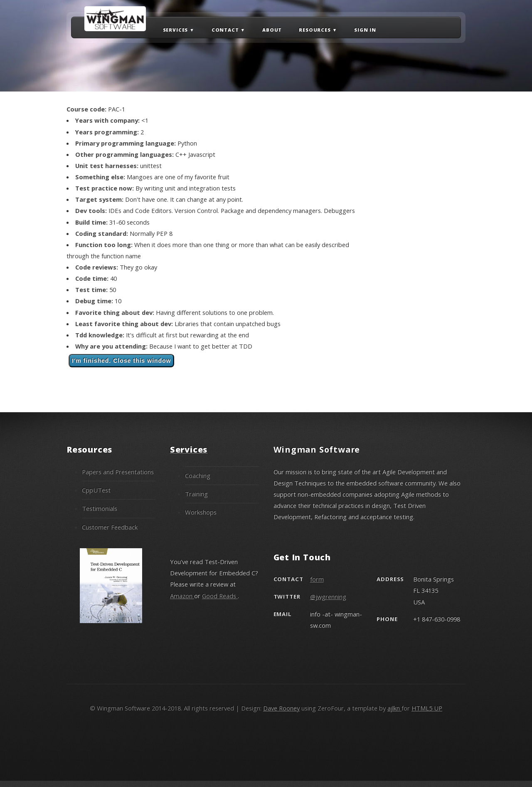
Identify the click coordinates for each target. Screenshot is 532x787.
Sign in (365, 29)
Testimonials (100, 508)
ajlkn (394, 708)
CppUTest (96, 490)
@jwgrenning (328, 596)
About (272, 29)
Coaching (198, 475)
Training (196, 494)
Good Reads (220, 596)
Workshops (201, 512)
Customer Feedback (110, 527)
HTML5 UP (427, 708)
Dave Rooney (281, 708)
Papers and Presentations (118, 472)
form (317, 579)
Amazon (182, 596)
